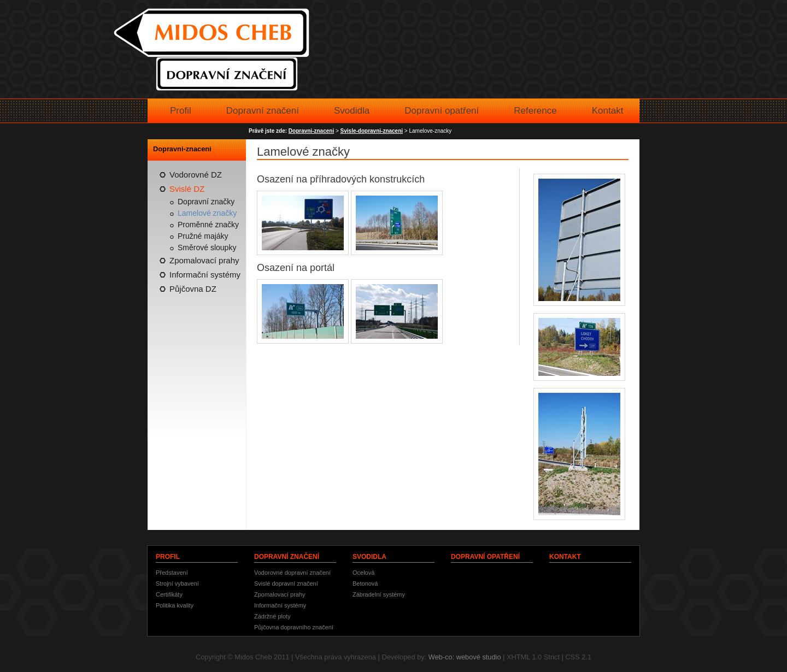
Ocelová (363, 573)
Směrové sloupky (207, 247)
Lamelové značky (207, 213)
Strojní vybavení (177, 583)
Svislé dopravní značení (286, 583)
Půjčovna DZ (193, 289)
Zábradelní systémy (379, 594)
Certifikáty (169, 594)
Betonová (365, 583)
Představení (172, 573)
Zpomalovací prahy (204, 260)
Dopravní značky (206, 202)
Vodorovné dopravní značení (292, 573)
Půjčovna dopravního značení (294, 627)
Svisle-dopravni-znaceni (372, 131)
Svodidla (352, 111)
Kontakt (608, 111)
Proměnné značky (208, 225)
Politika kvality (175, 605)
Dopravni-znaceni (311, 131)
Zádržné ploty (272, 616)
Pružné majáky (203, 236)
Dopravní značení (263, 111)
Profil (181, 111)
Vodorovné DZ (196, 175)
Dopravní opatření (442, 111)
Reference (535, 111)
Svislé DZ (187, 189)
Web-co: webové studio (465, 657)
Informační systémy (205, 275)
